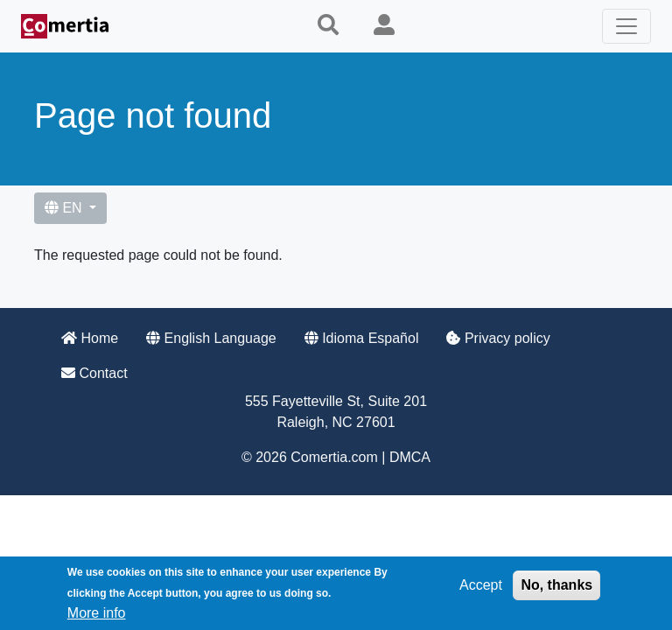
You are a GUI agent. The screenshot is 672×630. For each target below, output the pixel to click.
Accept (481, 585)
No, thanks (556, 585)
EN (65, 208)
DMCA (410, 457)
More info (97, 613)
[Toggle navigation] (626, 26)
